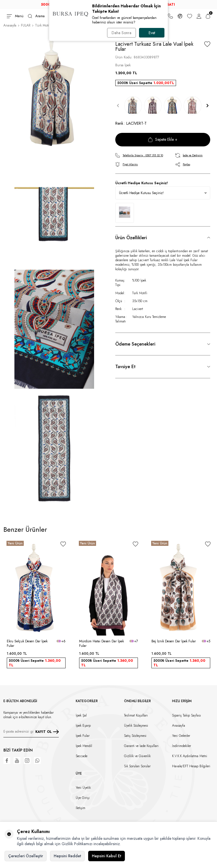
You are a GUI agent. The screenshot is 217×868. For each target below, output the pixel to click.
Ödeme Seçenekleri (135, 344)
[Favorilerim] (190, 16)
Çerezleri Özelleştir (26, 856)
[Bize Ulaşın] (170, 16)
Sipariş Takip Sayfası (186, 715)
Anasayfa (10, 25)
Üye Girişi (83, 798)
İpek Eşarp (83, 726)
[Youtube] (17, 761)
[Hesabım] (199, 16)
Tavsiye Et (125, 367)
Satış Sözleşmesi (135, 736)
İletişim (81, 808)
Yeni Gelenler (181, 736)
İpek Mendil (84, 746)
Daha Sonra (121, 33)
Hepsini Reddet (67, 856)
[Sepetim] (208, 16)
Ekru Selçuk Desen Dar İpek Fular (27, 643)
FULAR (26, 25)
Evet (152, 33)
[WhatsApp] (37, 761)
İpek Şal (81, 715)
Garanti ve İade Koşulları (141, 746)
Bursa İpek (123, 65)
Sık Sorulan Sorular (137, 766)
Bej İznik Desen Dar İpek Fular (174, 641)
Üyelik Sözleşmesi (136, 726)
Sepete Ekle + (163, 139)
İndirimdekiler (182, 746)
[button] (118, 106)
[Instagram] (27, 761)
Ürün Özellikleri (131, 238)
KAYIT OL (47, 732)
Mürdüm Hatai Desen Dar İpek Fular (101, 643)
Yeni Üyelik (83, 788)
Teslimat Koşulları (136, 715)
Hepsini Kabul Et (107, 856)
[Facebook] (7, 761)
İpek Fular (83, 736)
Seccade (82, 756)
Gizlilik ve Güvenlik (137, 756)
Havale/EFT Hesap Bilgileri (191, 766)
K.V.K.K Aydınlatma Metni (190, 756)
